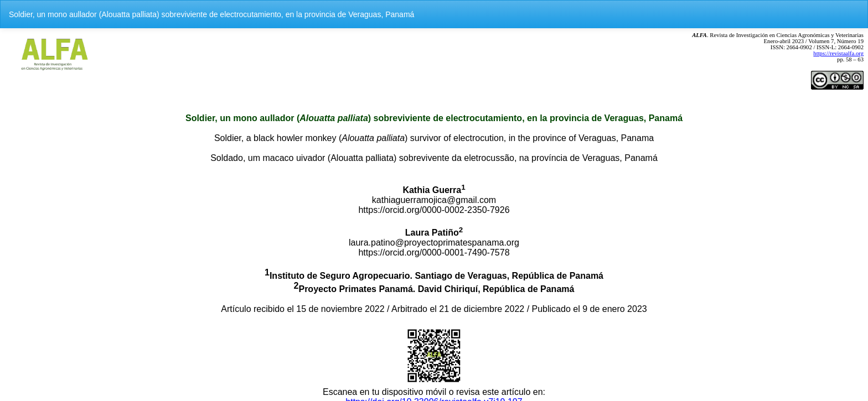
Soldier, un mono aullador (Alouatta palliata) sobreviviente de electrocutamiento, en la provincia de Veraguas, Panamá (211, 14)
